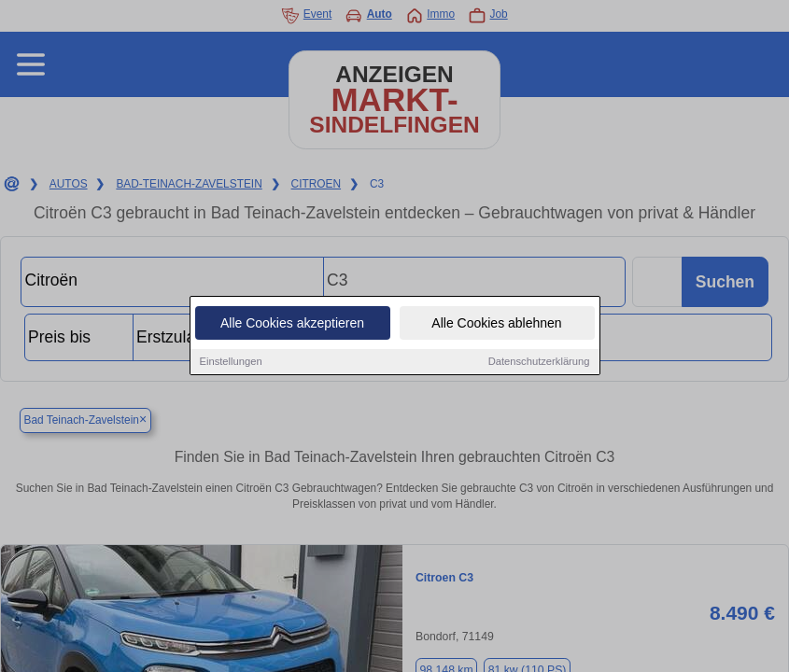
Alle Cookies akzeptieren (292, 324)
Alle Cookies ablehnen (496, 324)
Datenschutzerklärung (539, 362)
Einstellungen (231, 362)
